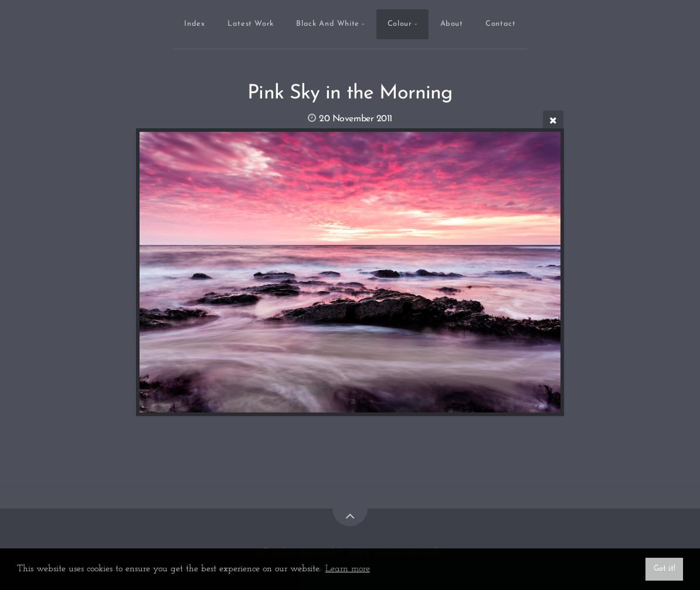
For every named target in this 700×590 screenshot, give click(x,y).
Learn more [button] (348, 569)
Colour (400, 24)
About (452, 24)
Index (194, 24)
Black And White (328, 24)
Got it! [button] (665, 569)
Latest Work (251, 24)
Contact (500, 24)
